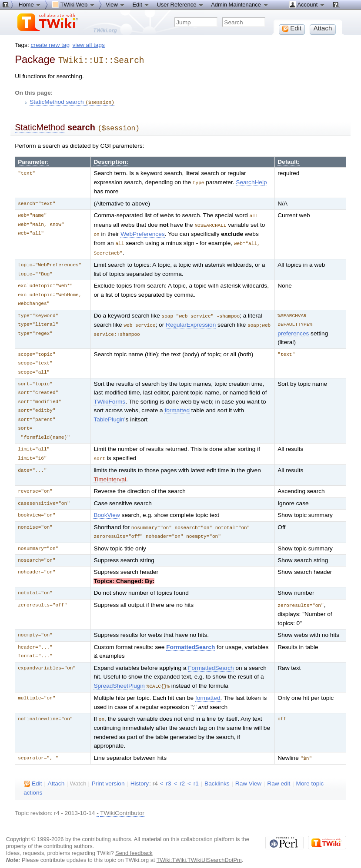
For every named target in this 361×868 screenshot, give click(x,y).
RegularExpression (191, 319)
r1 (196, 776)
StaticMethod (40, 126)
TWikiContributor (122, 805)
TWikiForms (109, 396)
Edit (141, 4)
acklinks (217, 776)
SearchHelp (251, 180)
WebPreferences (142, 230)
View (116, 4)
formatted (177, 405)
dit (33, 776)
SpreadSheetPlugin (119, 679)
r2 (182, 776)
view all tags (89, 45)
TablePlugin (109, 414)
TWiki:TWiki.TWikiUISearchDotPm (199, 852)
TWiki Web (74, 4)
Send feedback (134, 845)
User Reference (180, 4)
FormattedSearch (191, 641)
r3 (168, 776)
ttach (56, 776)
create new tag (50, 45)
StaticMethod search (72, 101)
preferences (293, 328)
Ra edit (279, 776)
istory (140, 776)
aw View (248, 776)
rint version (108, 776)
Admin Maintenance (240, 4)
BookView (107, 509)
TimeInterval (110, 474)
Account (307, 4)
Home (30, 4)
